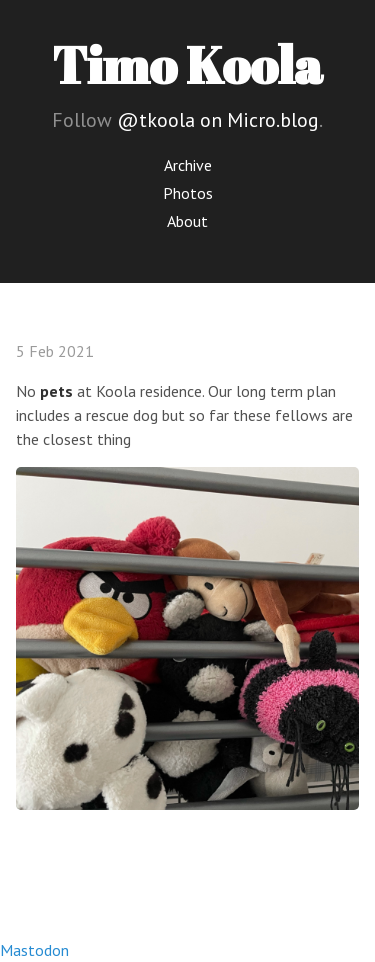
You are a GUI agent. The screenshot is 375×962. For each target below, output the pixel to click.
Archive (188, 165)
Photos (188, 193)
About (187, 221)
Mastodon (34, 950)
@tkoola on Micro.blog (218, 120)
